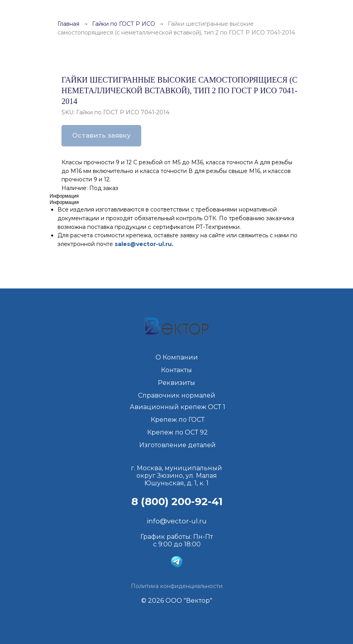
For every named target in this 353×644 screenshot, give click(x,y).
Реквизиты (176, 383)
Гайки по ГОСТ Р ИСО (124, 24)
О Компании (177, 357)
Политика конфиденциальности (177, 586)
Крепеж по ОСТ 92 (177, 432)
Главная (68, 24)
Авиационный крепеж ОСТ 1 (177, 407)
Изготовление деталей (177, 445)
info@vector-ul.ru (177, 521)
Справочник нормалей (177, 395)
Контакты (176, 370)
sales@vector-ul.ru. (144, 244)
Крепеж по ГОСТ (178, 420)
